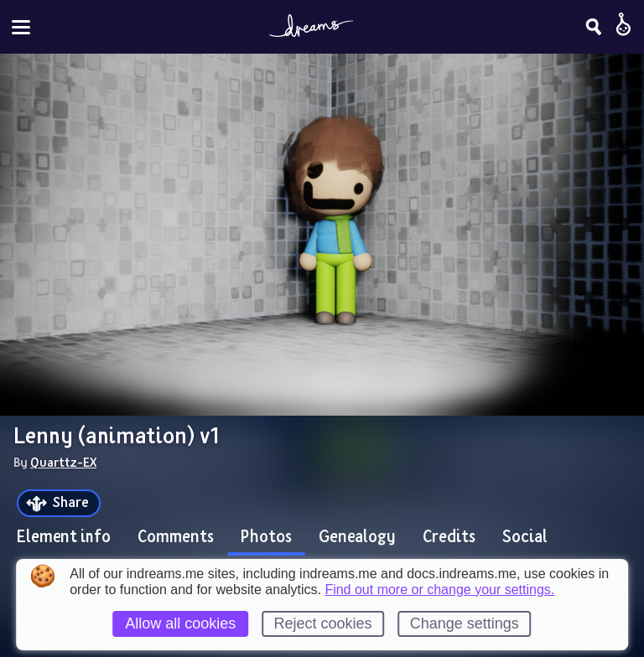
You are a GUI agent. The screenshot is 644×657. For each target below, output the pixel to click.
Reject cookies (322, 623)
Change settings (465, 623)
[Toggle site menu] (21, 27)
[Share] (59, 503)
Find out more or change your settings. (439, 590)
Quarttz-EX (63, 462)
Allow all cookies (180, 623)
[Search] (594, 27)
